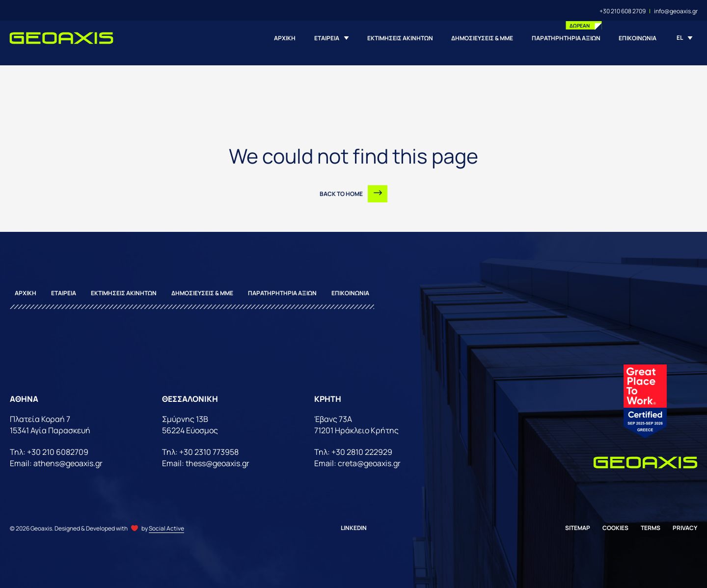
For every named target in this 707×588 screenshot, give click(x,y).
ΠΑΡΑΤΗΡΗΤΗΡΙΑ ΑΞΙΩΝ (566, 38)
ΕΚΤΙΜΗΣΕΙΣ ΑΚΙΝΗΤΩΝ (400, 38)
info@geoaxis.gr (676, 11)
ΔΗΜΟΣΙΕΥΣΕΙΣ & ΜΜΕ (482, 38)
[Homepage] (62, 38)
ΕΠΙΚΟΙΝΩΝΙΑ (638, 38)
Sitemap (578, 528)
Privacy (685, 528)
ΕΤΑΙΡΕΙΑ (327, 38)
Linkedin (354, 528)
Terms (651, 528)
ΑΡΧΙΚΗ (285, 38)
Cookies (615, 528)
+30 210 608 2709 (623, 11)
